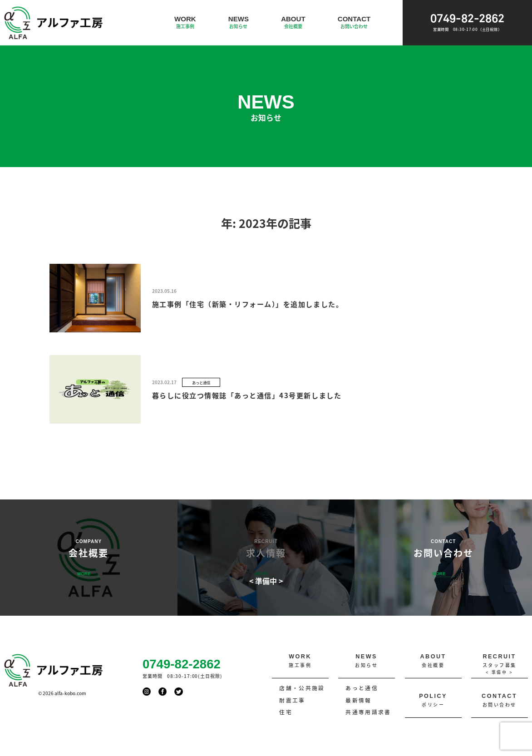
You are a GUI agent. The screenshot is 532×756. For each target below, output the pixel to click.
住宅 (286, 712)
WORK (185, 22)
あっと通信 (362, 688)
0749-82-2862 (467, 23)
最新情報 (358, 700)
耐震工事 (292, 700)
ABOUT (293, 22)
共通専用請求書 (368, 712)
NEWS (239, 22)
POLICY (433, 701)
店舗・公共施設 (302, 688)
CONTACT (354, 22)
